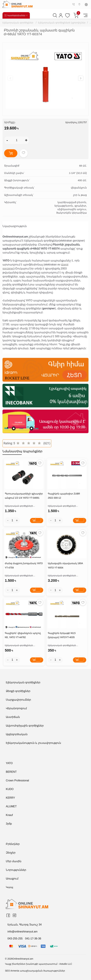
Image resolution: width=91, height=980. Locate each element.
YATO (9, 763)
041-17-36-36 (33, 939)
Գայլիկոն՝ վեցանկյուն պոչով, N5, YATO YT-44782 (23, 635)
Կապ (9, 887)
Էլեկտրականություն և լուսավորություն (33, 743)
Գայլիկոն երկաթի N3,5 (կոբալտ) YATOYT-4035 (62, 635)
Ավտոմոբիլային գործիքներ (25, 726)
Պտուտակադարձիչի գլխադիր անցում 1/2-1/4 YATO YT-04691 (24, 496)
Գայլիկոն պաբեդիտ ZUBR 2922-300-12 (64, 496)
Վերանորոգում (16, 708)
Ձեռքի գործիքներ (18, 691)
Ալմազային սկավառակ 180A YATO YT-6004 (65, 565)
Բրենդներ (13, 844)
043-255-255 (15, 939)
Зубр (9, 824)
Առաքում (12, 879)
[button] (81, 78)
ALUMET (11, 806)
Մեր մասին (14, 861)
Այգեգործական (17, 734)
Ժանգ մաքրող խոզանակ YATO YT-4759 (24, 565)
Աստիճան (13, 717)
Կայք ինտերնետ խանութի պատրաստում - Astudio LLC (38, 964)
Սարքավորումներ (18, 700)
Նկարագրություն (15, 226)
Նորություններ (16, 870)
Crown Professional (17, 780)
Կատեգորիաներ (16, 15)
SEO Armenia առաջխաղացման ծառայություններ (35, 971)
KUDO (10, 789)
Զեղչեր (11, 853)
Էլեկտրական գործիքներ (18, 23)
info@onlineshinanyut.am (22, 932)
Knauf (9, 815)
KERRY (10, 798)
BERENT (11, 772)
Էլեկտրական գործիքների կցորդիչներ (62, 23)
